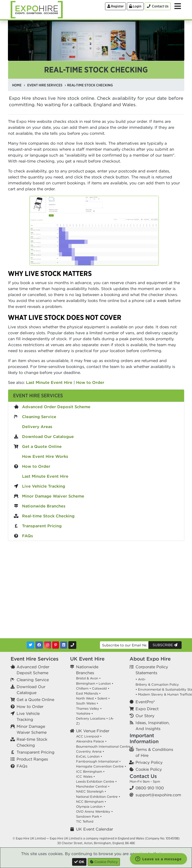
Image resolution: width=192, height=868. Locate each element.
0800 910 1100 (150, 788)
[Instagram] (48, 645)
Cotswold (99, 688)
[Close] (79, 862)
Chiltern (82, 688)
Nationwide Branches (44, 506)
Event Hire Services (38, 395)
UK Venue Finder (93, 731)
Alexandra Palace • (91, 741)
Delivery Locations (91, 718)
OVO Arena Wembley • (94, 812)
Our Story (145, 716)
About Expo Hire (150, 659)
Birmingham (86, 684)
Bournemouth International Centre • (105, 747)
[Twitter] (30, 645)
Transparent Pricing (42, 526)
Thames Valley (88, 709)
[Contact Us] (158, 6)
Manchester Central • (93, 786)
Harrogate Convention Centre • (101, 766)
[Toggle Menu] (178, 6)
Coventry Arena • (90, 751)
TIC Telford (85, 821)
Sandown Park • (89, 817)
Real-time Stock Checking (48, 516)
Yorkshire (83, 714)
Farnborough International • (98, 761)
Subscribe (165, 645)
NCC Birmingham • (91, 802)
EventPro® (145, 702)
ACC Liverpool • (89, 736)
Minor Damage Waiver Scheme (53, 496)
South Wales (86, 703)
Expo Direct (147, 709)
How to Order (90, 382)
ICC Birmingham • (90, 772)
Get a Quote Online (42, 446)
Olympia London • (91, 807)
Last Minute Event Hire (49, 382)
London (105, 684)
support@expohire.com (158, 795)
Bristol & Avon (87, 678)
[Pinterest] (56, 645)
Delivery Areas (37, 427)
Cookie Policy (149, 769)
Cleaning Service (39, 417)
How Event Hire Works (45, 456)
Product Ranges (32, 759)
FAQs (27, 536)
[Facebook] (39, 645)
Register (115, 6)
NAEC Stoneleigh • (91, 791)
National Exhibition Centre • (98, 797)
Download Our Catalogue (48, 436)
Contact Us (143, 776)
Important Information (144, 738)
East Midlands (87, 693)
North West (85, 698)
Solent (102, 698)
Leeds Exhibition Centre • (96, 782)
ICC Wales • (85, 777)
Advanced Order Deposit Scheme (56, 407)
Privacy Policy (149, 762)
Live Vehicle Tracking (44, 486)
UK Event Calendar (95, 829)
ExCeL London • (89, 756)
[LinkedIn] (64, 645)
